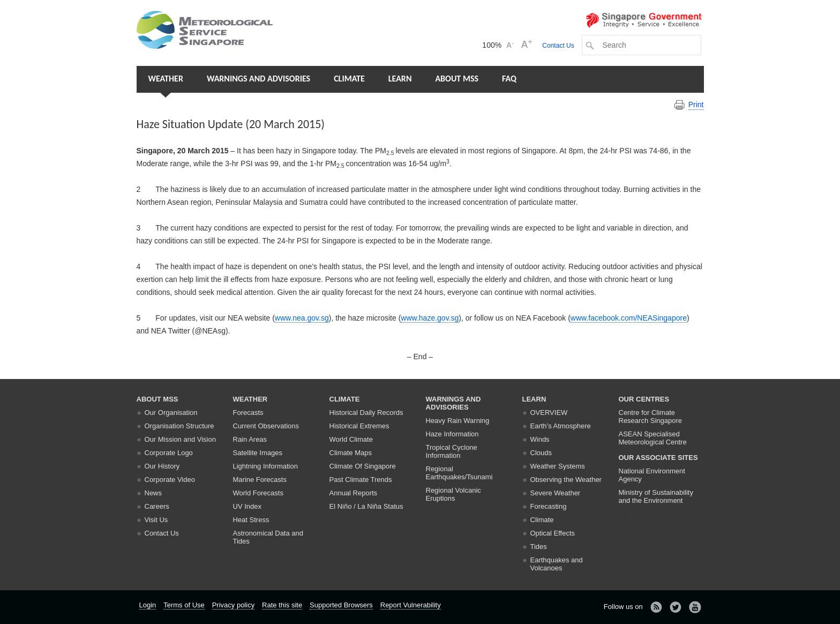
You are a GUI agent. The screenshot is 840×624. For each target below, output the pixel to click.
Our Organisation (171, 413)
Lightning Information (265, 466)
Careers (157, 506)
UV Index (247, 506)
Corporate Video (170, 480)
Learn (400, 79)
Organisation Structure (179, 426)
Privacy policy (233, 605)
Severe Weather (556, 493)
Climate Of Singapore (363, 466)
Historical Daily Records (366, 413)
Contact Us (558, 46)
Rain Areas (250, 439)
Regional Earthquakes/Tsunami (459, 473)
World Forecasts (258, 493)
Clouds (541, 453)
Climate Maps (351, 453)
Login (148, 605)
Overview (549, 413)
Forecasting (549, 506)
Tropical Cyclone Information (452, 451)
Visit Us (156, 520)
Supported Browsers (341, 605)
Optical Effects (553, 533)
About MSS (457, 79)
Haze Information (452, 434)
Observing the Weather (566, 480)
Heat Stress (251, 520)
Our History (162, 466)
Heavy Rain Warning (458, 421)
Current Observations (266, 426)
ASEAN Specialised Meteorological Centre (653, 438)
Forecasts (248, 413)
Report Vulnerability (411, 605)
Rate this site (282, 605)
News (153, 493)
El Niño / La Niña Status (366, 506)
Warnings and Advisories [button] (258, 79)
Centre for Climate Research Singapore (651, 417)
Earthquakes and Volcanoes (557, 564)
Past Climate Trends (361, 480)
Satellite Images (258, 453)
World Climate (351, 439)
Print (696, 105)
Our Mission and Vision (180, 439)
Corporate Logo (169, 453)
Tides (539, 547)
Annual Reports (354, 493)
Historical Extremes (359, 426)
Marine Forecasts (260, 480)
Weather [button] (166, 79)
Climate (349, 79)
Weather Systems (558, 466)
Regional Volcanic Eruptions (453, 494)
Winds (540, 439)
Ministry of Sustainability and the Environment (656, 496)
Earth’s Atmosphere (561, 426)
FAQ (509, 79)
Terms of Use (184, 605)
